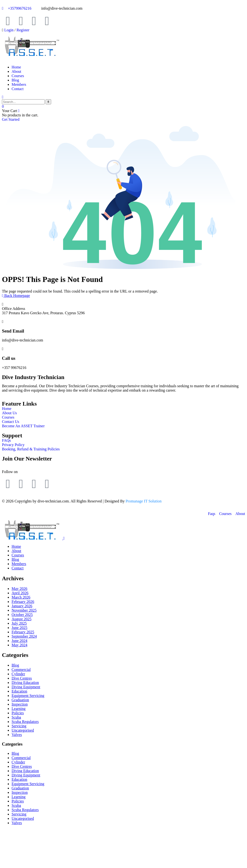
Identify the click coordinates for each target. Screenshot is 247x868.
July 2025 (19, 623)
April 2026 (20, 593)
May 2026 (19, 589)
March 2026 (21, 597)
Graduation (20, 700)
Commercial (21, 670)
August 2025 (21, 619)
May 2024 (19, 645)
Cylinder (18, 674)
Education (19, 691)
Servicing (19, 726)
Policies (18, 713)
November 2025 (24, 610)
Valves (17, 735)
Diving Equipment (26, 687)
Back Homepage (16, 296)
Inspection (20, 704)
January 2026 (22, 606)
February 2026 (23, 602)
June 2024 (19, 641)
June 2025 (19, 628)
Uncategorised (23, 730)
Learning (19, 709)
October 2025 (22, 615)
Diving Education (25, 683)
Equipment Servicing (28, 696)
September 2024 (24, 636)
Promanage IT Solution (144, 501)
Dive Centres (22, 678)
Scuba (16, 717)
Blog (15, 665)
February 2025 (23, 632)
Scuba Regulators (25, 722)
